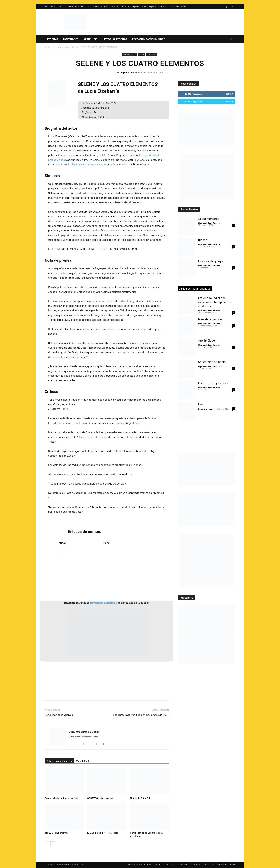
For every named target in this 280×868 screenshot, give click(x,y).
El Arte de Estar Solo (141, 798)
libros (75, 47)
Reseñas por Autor (100, 6)
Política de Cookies (226, 865)
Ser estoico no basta (212, 362)
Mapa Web (183, 865)
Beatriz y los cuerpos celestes (89, 165)
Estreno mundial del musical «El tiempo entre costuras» (215, 302)
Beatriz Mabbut (206, 409)
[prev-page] (47, 844)
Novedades (71, 39)
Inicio (47, 47)
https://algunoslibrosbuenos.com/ (84, 737)
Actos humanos (209, 219)
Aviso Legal (208, 865)
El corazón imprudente (213, 383)
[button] (231, 39)
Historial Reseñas (115, 39)
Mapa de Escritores (157, 6)
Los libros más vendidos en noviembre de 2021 (141, 715)
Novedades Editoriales (79, 6)
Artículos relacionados (59, 761)
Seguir (229, 94)
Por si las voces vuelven (59, 715)
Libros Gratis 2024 (177, 6)
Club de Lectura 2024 (164, 865)
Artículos (90, 39)
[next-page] (53, 844)
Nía (200, 404)
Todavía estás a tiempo (57, 833)
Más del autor (84, 761)
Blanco (203, 240)
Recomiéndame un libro (149, 39)
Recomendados (61, 47)
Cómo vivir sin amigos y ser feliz (61, 798)
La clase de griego (210, 261)
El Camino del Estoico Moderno (103, 833)
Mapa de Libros (139, 6)
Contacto (195, 865)
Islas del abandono (211, 319)
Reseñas (53, 39)
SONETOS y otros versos (100, 798)
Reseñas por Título (120, 6)
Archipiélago (206, 341)
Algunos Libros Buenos (132, 72)
